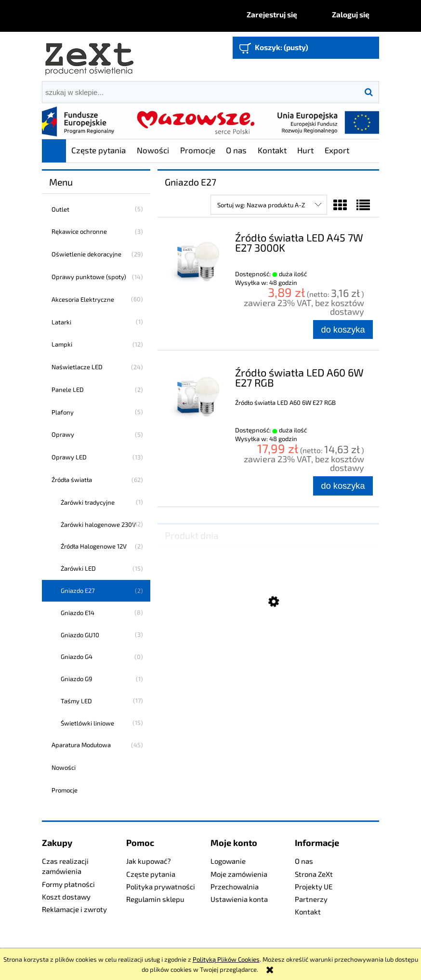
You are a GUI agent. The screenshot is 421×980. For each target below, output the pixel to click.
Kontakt (308, 912)
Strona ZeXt (314, 874)
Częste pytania (151, 874)
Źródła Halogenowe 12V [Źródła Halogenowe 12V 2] (94, 546)
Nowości (64, 767)
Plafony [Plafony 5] (63, 412)
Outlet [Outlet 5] (60, 209)
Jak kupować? (149, 861)
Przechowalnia (235, 886)
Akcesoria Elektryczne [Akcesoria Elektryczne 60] (83, 299)
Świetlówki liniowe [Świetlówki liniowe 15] (87, 723)
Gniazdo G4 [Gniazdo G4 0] (77, 657)
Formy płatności (68, 884)
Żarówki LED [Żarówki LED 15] (78, 568)
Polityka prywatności (161, 886)
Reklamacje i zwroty (74, 909)
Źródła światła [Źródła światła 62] (72, 480)
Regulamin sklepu (155, 899)
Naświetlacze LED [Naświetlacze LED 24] (77, 367)
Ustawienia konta (239, 899)
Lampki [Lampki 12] (62, 344)
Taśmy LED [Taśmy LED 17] (76, 701)
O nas (304, 861)
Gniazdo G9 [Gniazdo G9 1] (76, 679)
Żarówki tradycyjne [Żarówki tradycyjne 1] (88, 502)
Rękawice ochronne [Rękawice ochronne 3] (79, 231)
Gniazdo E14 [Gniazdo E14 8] (78, 613)
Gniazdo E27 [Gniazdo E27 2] (78, 591)
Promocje (65, 790)
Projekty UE (314, 886)
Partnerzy (311, 899)
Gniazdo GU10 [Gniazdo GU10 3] (80, 635)
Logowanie (228, 861)
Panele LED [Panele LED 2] (68, 389)
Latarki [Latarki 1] (61, 322)
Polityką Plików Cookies (226, 959)
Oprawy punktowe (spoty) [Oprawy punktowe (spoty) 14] (89, 277)
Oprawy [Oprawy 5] (63, 434)
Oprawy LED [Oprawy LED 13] (69, 457)
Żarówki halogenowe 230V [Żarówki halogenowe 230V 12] (98, 524)
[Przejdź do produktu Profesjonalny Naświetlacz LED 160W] (268, 649)
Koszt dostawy (66, 897)
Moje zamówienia (239, 874)
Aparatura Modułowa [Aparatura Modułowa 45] (81, 745)
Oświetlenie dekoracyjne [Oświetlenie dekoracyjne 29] (86, 254)
